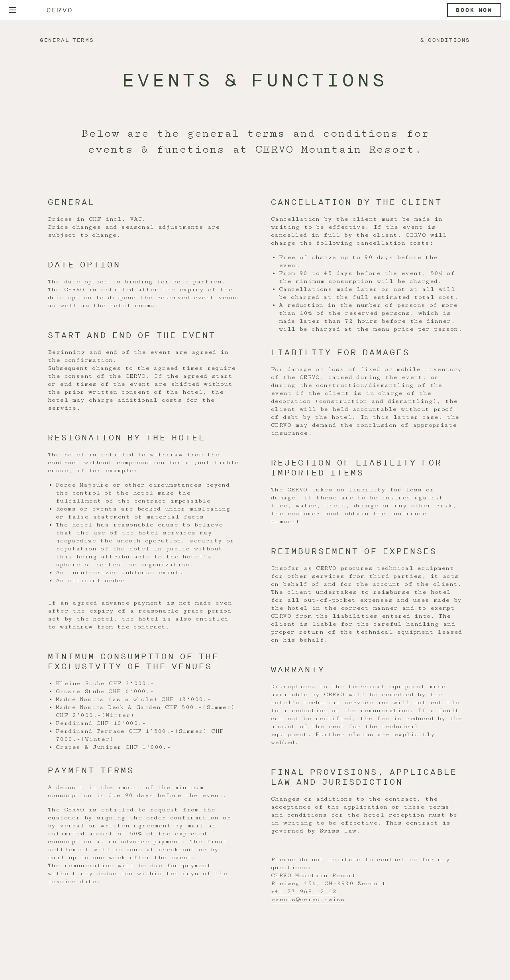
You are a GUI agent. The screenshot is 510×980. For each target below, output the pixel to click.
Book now (474, 10)
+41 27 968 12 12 (304, 891)
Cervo (60, 10)
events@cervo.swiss (308, 899)
